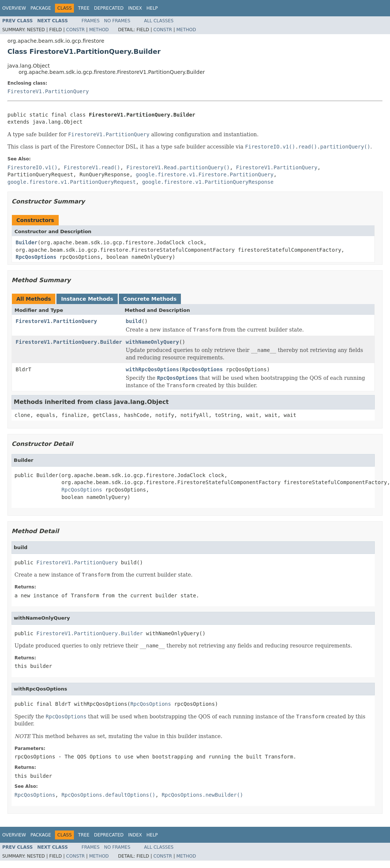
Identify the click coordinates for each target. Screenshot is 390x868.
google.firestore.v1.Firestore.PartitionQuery (205, 174)
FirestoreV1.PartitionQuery (48, 91)
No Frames (117, 21)
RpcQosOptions (36, 257)
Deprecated (109, 8)
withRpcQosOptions (152, 369)
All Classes (159, 21)
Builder (27, 242)
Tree (84, 8)
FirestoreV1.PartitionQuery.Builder (69, 342)
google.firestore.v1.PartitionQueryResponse (208, 182)
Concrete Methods (150, 299)
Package (41, 8)
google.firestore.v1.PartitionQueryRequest (72, 182)
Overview (14, 8)
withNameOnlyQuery (152, 342)
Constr (75, 30)
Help (152, 8)
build (134, 321)
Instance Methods (87, 299)
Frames (91, 21)
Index (135, 8)
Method (99, 30)
